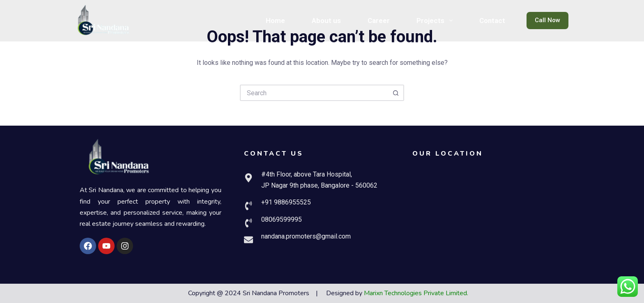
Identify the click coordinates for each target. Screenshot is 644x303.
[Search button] (396, 93)
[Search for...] (314, 93)
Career (379, 21)
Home (275, 21)
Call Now (547, 20)
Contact (492, 21)
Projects (436, 21)
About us (326, 21)
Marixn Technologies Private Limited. (416, 293)
